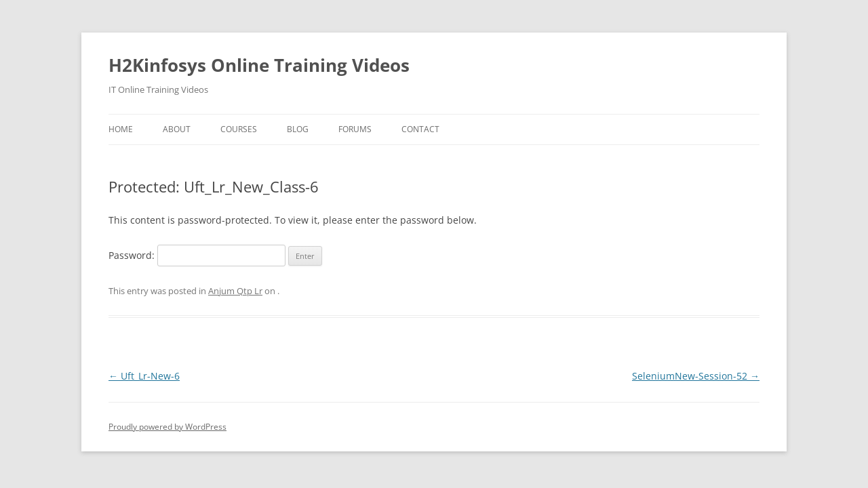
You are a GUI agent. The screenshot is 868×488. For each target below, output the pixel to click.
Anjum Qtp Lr (235, 291)
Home (121, 129)
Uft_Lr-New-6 (144, 376)
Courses (239, 129)
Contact (420, 129)
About (177, 129)
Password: (197, 255)
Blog (298, 129)
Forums (355, 129)
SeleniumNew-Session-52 (696, 376)
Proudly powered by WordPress (167, 427)
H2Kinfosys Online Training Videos (259, 65)
